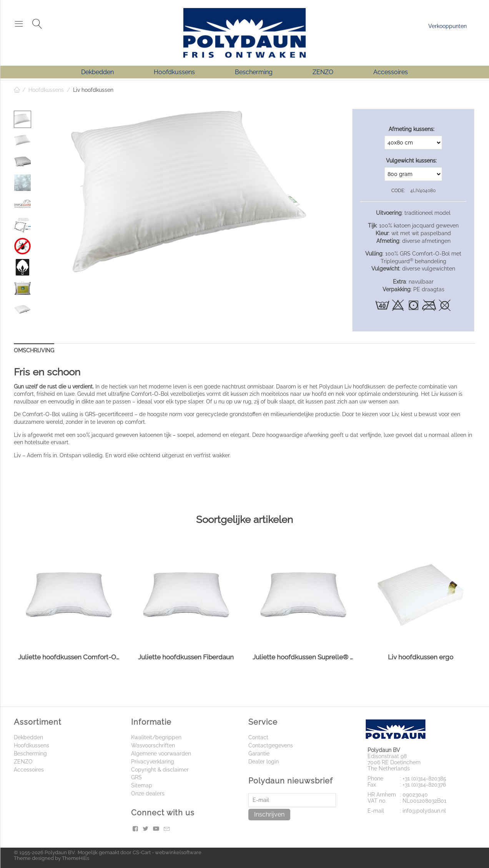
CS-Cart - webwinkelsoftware (167, 852)
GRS (136, 777)
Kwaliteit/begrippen (156, 737)
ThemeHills (76, 858)
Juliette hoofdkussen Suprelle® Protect (303, 657)
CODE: (398, 191)
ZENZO (323, 72)
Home (17, 90)
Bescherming (254, 72)
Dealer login (264, 762)
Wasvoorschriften (153, 745)
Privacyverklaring (153, 762)
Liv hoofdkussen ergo (421, 657)
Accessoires (391, 72)
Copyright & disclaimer (160, 770)
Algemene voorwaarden (161, 753)
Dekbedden (97, 72)
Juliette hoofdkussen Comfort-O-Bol (69, 657)
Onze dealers (148, 793)
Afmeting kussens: (412, 129)
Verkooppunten (447, 26)
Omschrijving (34, 350)
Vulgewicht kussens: (411, 161)
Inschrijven (269, 814)
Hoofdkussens (174, 72)
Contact (258, 737)
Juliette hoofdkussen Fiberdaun (186, 657)
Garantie (259, 753)
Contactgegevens (271, 745)
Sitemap (142, 785)
